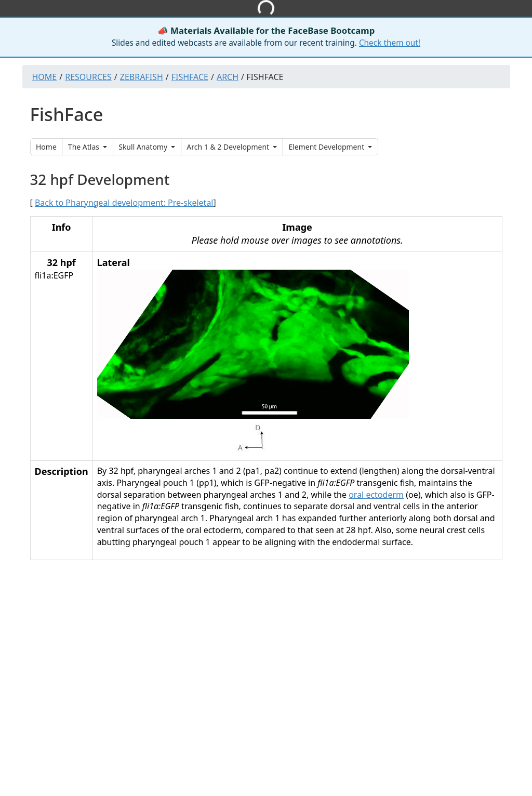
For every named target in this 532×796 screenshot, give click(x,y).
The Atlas (85, 147)
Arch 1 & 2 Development (229, 147)
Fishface (190, 77)
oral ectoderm (376, 495)
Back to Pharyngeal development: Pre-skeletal (124, 203)
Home (45, 77)
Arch (228, 77)
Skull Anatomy (144, 147)
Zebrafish (142, 77)
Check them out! (390, 43)
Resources (88, 77)
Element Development (327, 147)
